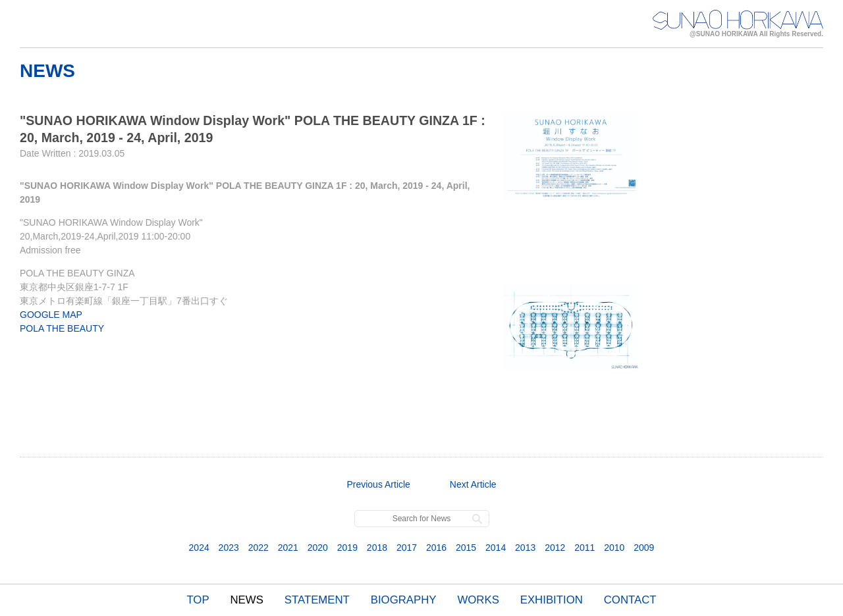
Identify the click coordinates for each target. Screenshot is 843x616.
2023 (229, 548)
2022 (258, 548)
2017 (407, 548)
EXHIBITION (552, 600)
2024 (199, 548)
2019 (347, 548)
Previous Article (378, 484)
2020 (318, 548)
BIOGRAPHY (404, 600)
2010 (614, 548)
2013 (525, 548)
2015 (466, 548)
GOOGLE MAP (51, 315)
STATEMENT (317, 600)
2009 (644, 548)
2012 (555, 548)
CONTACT (630, 600)
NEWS (247, 600)
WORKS (478, 600)
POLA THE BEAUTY (62, 328)
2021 (288, 548)
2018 (377, 548)
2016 (436, 548)
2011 (585, 548)
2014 (496, 548)
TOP (198, 600)
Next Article (473, 484)
